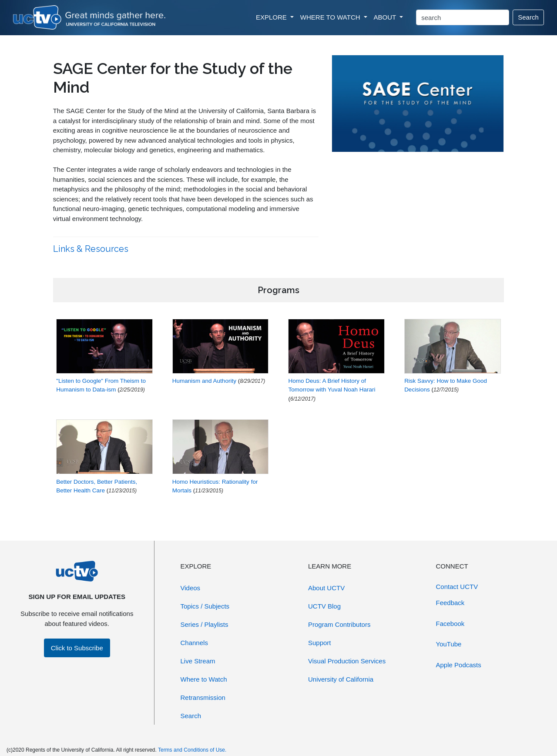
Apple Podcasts (459, 665)
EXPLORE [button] (272, 17)
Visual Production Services (347, 661)
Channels (194, 643)
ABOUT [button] (386, 17)
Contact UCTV (457, 587)
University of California (341, 679)
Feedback (450, 603)
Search (528, 17)
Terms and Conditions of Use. (192, 750)
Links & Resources (92, 249)
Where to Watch (204, 679)
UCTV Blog (324, 606)
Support (320, 643)
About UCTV (326, 588)
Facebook (450, 624)
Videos (191, 588)
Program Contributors (339, 624)
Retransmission (203, 697)
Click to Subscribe (77, 648)
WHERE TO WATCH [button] (331, 17)
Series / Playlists (205, 624)
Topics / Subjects (205, 606)
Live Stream (198, 661)
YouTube (449, 644)
